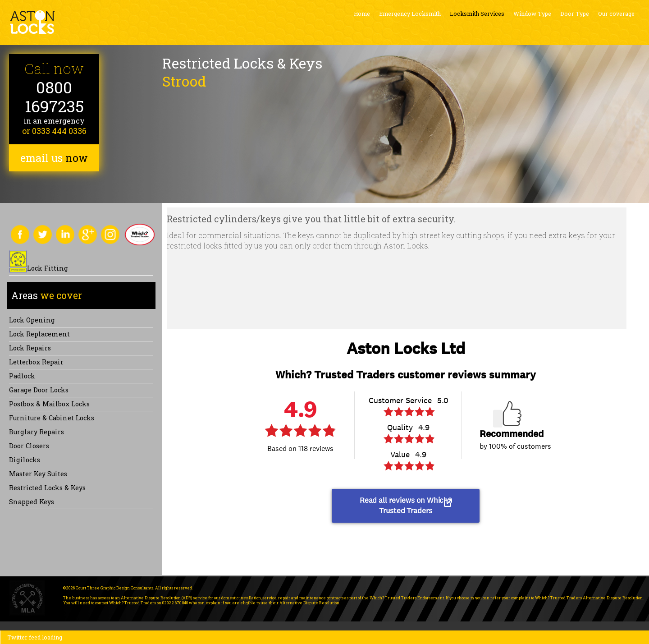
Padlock (22, 376)
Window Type (532, 14)
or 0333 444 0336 (54, 131)
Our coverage (616, 14)
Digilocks (25, 460)
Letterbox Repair (36, 362)
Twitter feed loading (35, 637)
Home (362, 14)
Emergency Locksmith (410, 14)
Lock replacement (39, 334)
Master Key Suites (38, 474)
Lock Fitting (48, 268)
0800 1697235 (54, 97)
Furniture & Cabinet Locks (52, 418)
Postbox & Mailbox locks (49, 404)
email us (54, 158)
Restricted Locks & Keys (47, 488)
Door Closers (29, 446)
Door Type (575, 14)
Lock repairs (30, 348)
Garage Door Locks (39, 390)
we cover (47, 295)
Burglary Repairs (37, 432)
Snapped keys (32, 502)
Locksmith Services (477, 14)
